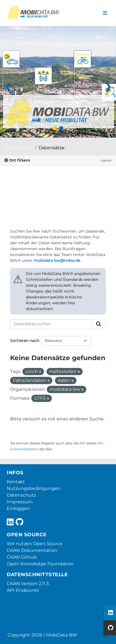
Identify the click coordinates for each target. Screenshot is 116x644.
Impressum (20, 502)
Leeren (106, 160)
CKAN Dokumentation (32, 550)
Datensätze (52, 148)
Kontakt (16, 482)
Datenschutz (21, 495)
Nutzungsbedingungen (34, 488)
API (83, 443)
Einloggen (18, 508)
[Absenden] (99, 324)
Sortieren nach (25, 341)
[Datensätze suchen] (51, 324)
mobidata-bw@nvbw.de (57, 260)
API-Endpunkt (23, 590)
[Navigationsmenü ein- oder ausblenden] (105, 13)
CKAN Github (22, 557)
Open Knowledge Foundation (40, 564)
